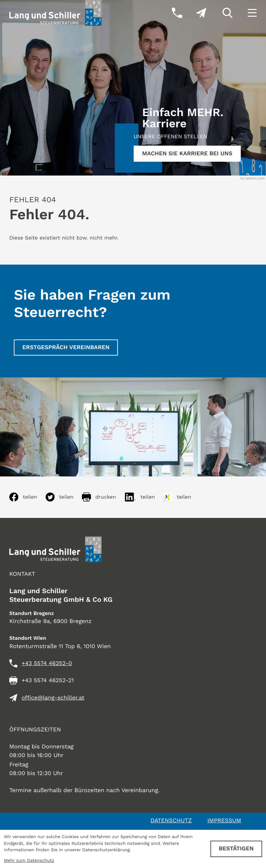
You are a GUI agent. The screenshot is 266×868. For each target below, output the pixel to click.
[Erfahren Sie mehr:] (187, 154)
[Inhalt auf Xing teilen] (181, 497)
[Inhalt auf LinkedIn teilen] (144, 497)
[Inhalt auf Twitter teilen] (64, 497)
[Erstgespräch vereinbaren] (66, 348)
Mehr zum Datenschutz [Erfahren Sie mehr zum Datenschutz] (29, 861)
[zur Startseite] (55, 13)
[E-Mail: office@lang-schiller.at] (194, 13)
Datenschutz (171, 821)
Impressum (224, 821)
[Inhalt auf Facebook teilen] (27, 497)
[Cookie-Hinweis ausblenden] (236, 849)
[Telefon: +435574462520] (47, 664)
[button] (170, 13)
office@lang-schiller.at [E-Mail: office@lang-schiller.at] (53, 698)
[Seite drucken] (103, 497)
